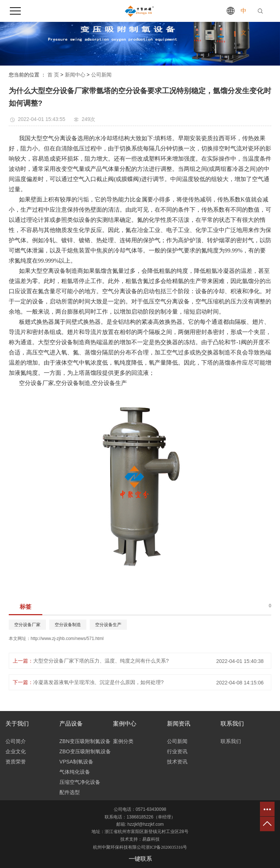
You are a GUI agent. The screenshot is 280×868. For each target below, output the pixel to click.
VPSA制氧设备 (76, 762)
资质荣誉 (16, 762)
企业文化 (16, 751)
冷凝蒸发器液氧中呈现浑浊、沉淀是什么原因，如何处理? (98, 682)
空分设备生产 (108, 625)
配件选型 (70, 792)
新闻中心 (75, 75)
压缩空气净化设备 (80, 782)
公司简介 (16, 741)
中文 (244, 22)
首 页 (53, 75)
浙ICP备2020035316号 (166, 847)
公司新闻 (101, 75)
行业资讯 (177, 751)
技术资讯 (177, 762)
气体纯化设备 (75, 772)
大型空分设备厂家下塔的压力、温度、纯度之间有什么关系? (101, 661)
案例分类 (123, 741)
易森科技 (151, 839)
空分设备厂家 (27, 625)
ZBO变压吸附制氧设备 (85, 751)
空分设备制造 (68, 625)
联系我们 (231, 741)
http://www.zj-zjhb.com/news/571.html (67, 639)
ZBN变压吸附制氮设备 (85, 741)
